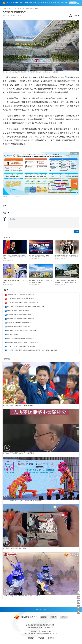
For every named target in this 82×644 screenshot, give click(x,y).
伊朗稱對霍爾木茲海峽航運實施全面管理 (19, 326)
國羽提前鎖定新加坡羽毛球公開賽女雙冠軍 (19, 315)
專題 (10, 8)
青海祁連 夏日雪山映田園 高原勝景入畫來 (19, 322)
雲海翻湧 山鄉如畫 (13, 334)
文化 (47, 3)
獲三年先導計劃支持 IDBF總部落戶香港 (67, 256)
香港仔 (54, 617)
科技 (67, 3)
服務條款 (51, 638)
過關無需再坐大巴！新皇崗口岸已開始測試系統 (20, 295)
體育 (63, 3)
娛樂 (51, 3)
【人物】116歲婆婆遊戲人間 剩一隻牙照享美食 (20, 299)
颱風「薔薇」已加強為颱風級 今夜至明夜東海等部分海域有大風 (26, 307)
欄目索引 (41, 610)
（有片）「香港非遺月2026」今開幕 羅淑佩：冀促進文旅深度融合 (22, 501)
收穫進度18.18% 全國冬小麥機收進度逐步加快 (21, 319)
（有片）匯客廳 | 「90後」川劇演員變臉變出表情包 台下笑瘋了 (21, 596)
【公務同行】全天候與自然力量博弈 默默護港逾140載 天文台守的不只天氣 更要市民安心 (32, 350)
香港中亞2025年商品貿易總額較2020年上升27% (20, 338)
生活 (55, 3)
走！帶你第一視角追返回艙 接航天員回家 (15, 548)
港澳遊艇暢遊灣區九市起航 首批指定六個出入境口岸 (22, 342)
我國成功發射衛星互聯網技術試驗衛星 (18, 311)
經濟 (26, 3)
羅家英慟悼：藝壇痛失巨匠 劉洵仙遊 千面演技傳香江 (22, 330)
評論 (34, 3)
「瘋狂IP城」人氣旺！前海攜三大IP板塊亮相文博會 (15, 281)
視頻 (38, 3)
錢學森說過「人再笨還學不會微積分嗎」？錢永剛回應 (18, 453)
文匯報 (43, 617)
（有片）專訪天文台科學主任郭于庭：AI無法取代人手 (22, 303)
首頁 (9, 3)
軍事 (42, 3)
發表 (77, 231)
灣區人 (21, 3)
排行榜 (6, 290)
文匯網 (4, 8)
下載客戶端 (73, 3)
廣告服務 (41, 638)
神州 (17, 3)
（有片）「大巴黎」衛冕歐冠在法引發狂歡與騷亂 (21, 346)
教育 (59, 3)
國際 (30, 3)
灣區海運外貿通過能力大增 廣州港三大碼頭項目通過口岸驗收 (40, 281)
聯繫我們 (31, 638)
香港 (13, 3)
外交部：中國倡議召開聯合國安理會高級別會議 (14, 257)
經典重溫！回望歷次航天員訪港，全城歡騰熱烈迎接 (18, 405)
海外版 (64, 617)
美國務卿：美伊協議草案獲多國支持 (39, 256)
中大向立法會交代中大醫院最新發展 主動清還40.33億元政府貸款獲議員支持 (67, 281)
